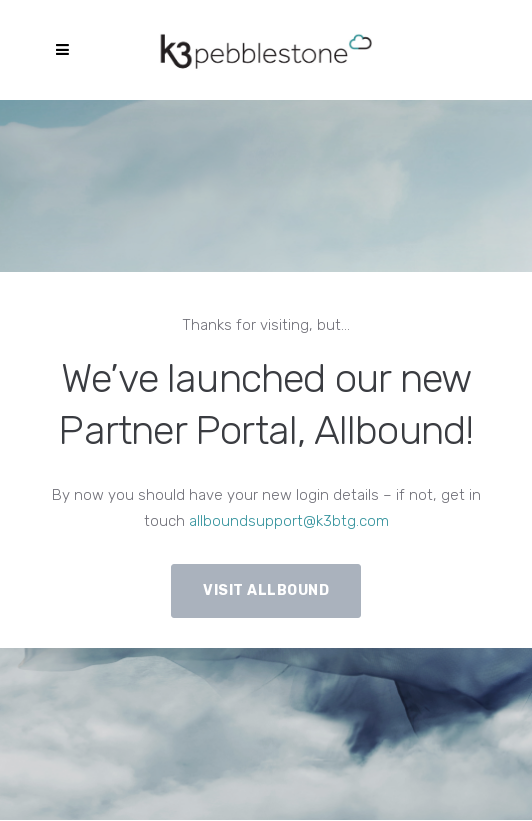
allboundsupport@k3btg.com (289, 521)
